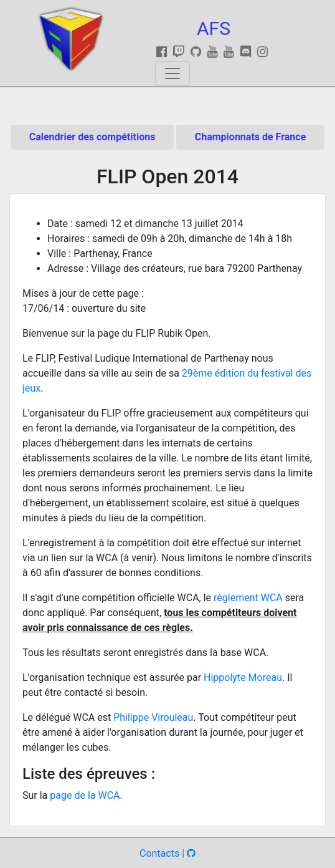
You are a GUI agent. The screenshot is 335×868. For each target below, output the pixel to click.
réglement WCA (248, 598)
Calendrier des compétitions (92, 137)
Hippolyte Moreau (243, 678)
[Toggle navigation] (172, 74)
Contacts (159, 853)
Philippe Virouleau (153, 717)
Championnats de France (251, 137)
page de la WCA (85, 795)
